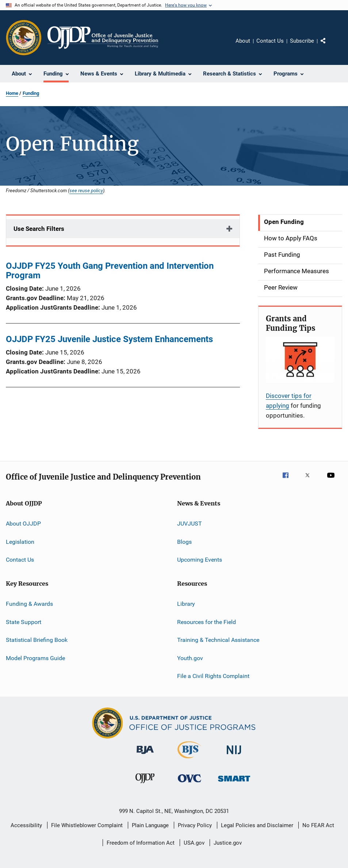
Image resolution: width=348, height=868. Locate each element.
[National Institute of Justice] (234, 755)
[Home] (103, 38)
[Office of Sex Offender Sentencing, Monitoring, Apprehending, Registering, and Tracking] (234, 783)
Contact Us (270, 41)
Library (186, 604)
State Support (24, 622)
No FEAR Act (318, 825)
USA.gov (194, 843)
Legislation (20, 542)
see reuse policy (86, 190)
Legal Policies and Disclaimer (257, 825)
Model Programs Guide (35, 658)
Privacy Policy (195, 825)
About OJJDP (23, 524)
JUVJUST (190, 524)
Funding (31, 93)
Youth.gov (190, 658)
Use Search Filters (39, 229)
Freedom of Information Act (141, 843)
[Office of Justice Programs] (24, 38)
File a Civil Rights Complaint (213, 676)
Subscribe (302, 41)
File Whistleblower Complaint (87, 825)
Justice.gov (228, 843)
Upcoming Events (200, 560)
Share (329, 46)
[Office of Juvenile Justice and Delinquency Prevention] (145, 784)
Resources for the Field (206, 622)
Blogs (184, 542)
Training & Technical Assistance (218, 640)
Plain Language (150, 825)
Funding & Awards (29, 604)
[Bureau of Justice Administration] (145, 755)
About (243, 41)
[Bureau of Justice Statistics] (189, 760)
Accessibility (26, 825)
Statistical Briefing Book (37, 640)
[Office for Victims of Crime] (190, 784)
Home (12, 93)
